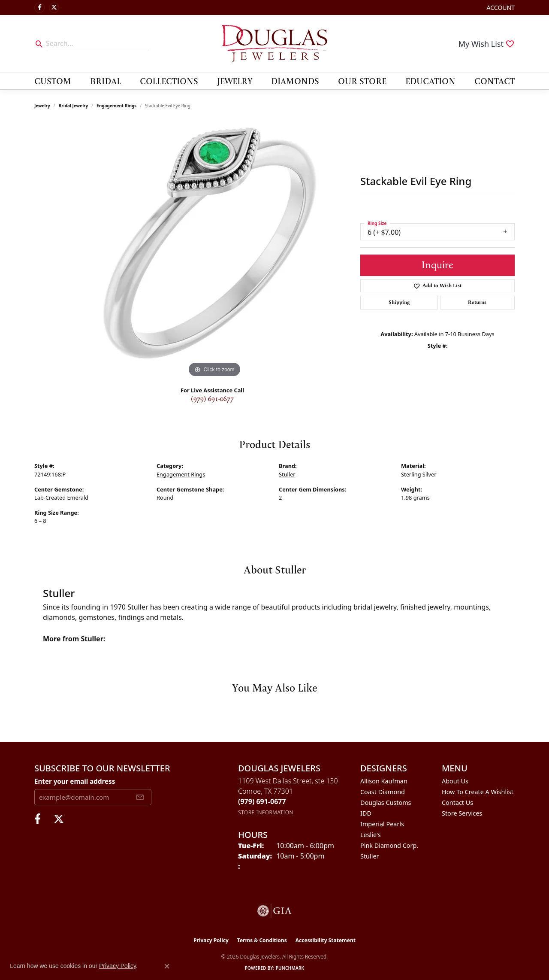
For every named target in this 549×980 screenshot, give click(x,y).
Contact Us (457, 803)
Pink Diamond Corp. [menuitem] (389, 845)
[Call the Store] (262, 801)
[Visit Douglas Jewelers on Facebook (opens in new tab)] (39, 8)
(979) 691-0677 (212, 399)
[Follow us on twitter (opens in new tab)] (54, 8)
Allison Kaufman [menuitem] (384, 781)
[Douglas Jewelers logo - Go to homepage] (274, 44)
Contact (495, 81)
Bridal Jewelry (74, 106)
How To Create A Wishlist (478, 792)
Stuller (287, 474)
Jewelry (235, 81)
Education (430, 81)
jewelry (42, 106)
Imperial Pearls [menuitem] (382, 824)
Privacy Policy (211, 940)
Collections (169, 81)
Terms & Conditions (262, 940)
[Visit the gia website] (274, 911)
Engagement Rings (116, 106)
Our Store (362, 81)
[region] (214, 251)
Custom (53, 81)
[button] (500, 8)
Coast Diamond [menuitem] (383, 792)
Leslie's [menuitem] (371, 835)
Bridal (106, 81)
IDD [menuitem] (366, 813)
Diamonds (295, 81)
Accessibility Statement (326, 940)
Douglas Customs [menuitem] (386, 803)
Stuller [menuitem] (370, 856)
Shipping (399, 302)
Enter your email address (75, 781)
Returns (477, 302)
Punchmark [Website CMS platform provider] (290, 968)
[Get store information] (266, 812)
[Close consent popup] (167, 966)
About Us (455, 781)
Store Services (462, 813)
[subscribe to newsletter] (140, 797)
